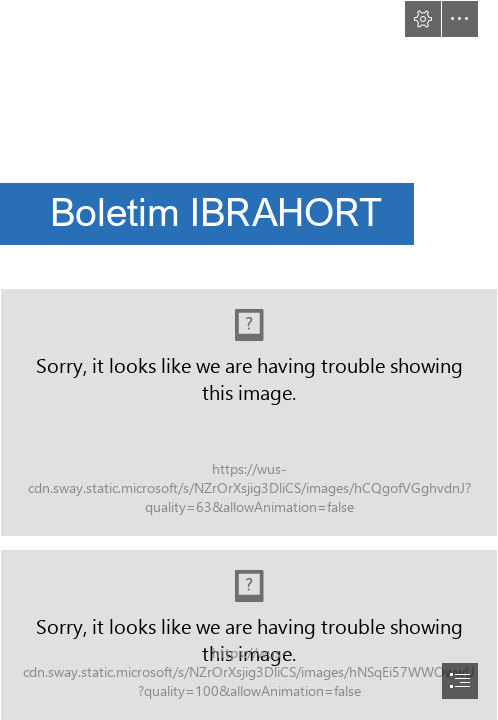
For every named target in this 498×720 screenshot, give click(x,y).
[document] (249, 360)
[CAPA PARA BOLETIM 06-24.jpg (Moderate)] (249, 412)
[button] (423, 19)
